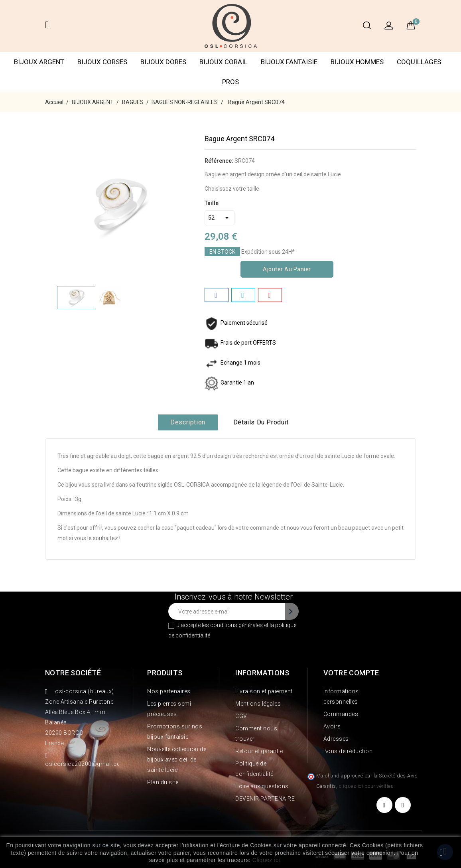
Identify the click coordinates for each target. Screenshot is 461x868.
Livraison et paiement (264, 691)
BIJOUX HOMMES (357, 62)
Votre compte (351, 673)
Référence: (219, 161)
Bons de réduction (348, 751)
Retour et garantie (259, 751)
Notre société (73, 673)
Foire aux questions (262, 786)
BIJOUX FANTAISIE (289, 62)
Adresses (336, 739)
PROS (230, 82)
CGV (241, 716)
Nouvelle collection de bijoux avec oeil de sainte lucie (177, 759)
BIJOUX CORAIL (224, 62)
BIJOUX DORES (163, 62)
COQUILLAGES (419, 62)
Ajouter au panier (287, 269)
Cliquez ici (266, 860)
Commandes (341, 714)
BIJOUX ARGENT (39, 62)
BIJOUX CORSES (102, 62)
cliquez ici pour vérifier (366, 786)
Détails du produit (261, 422)
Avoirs (332, 726)
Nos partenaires (169, 691)
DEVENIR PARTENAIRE (265, 799)
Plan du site (163, 782)
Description (188, 422)
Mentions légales (258, 704)
